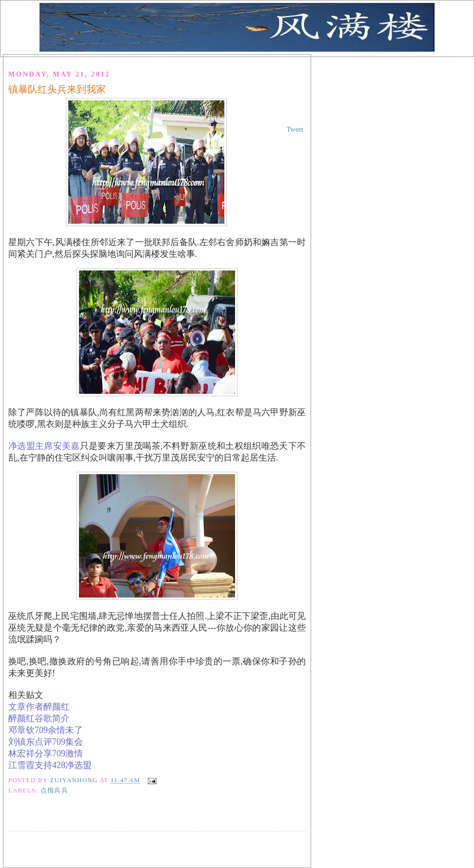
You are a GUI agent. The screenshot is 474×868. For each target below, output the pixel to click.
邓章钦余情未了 (46, 730)
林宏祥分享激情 (46, 753)
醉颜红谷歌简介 (39, 718)
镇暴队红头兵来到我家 (57, 89)
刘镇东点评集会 (46, 742)
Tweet (295, 129)
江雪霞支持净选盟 (50, 765)
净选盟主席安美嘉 (44, 446)
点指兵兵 (54, 791)
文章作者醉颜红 (39, 707)
